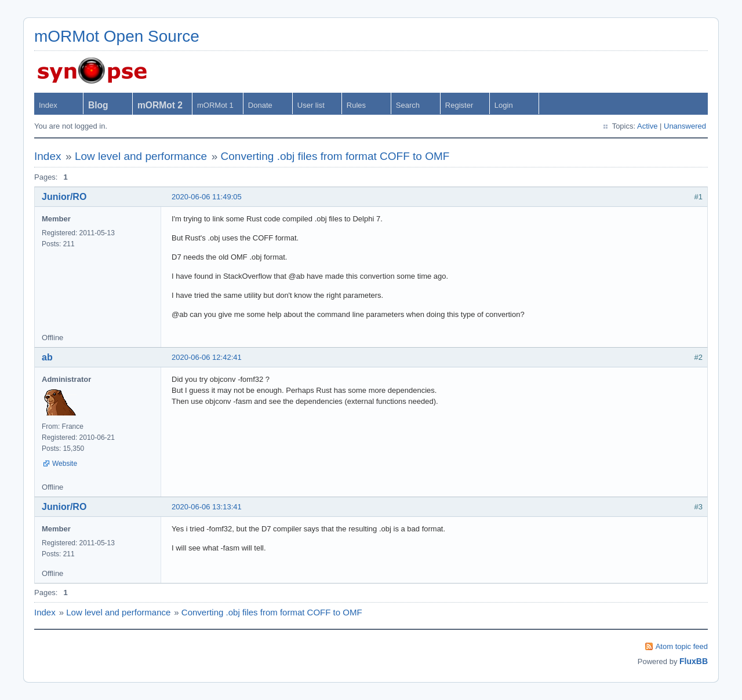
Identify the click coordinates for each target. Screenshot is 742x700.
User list (311, 105)
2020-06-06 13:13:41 (207, 507)
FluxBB (694, 661)
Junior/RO (64, 197)
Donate (260, 105)
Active (647, 126)
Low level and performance (141, 156)
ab (47, 357)
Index (48, 105)
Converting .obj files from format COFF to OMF (335, 156)
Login (504, 105)
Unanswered (685, 126)
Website (65, 464)
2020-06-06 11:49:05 (207, 197)
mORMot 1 (215, 105)
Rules (356, 105)
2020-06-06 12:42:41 (207, 357)
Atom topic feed (682, 646)
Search (408, 105)
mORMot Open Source (117, 36)
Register (459, 105)
